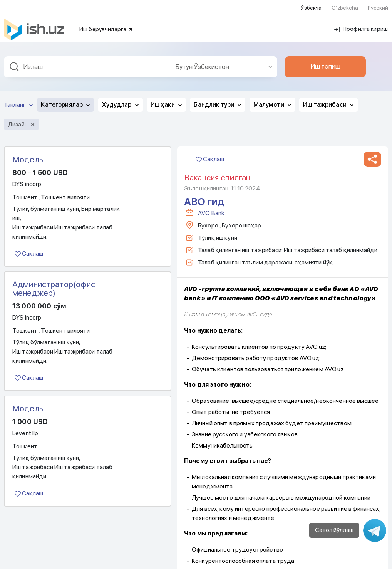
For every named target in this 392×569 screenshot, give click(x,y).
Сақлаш (29, 244)
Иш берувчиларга (106, 20)
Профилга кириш (361, 19)
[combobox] (87, 57)
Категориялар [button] (65, 95)
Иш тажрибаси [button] (328, 95)
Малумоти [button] (272, 95)
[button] (372, 150)
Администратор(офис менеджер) (54, 279)
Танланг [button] (18, 95)
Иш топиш (325, 57)
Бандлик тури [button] (218, 95)
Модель (28, 150)
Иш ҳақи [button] (166, 95)
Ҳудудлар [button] (121, 95)
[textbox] (87, 57)
